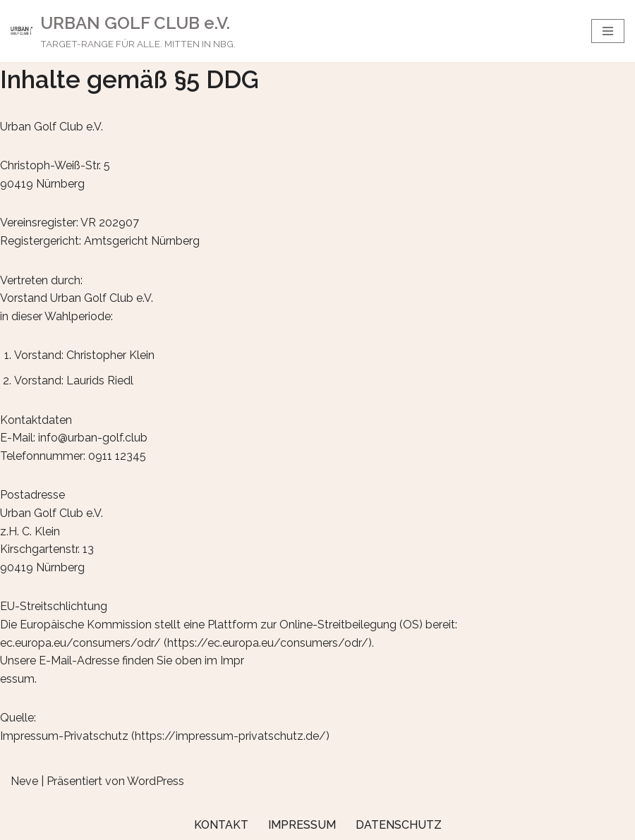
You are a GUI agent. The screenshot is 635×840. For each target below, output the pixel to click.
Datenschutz (399, 825)
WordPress (156, 781)
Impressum (302, 825)
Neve (24, 781)
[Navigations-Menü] (608, 31)
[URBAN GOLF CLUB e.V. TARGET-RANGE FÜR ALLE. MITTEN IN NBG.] (123, 31)
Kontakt (221, 825)
